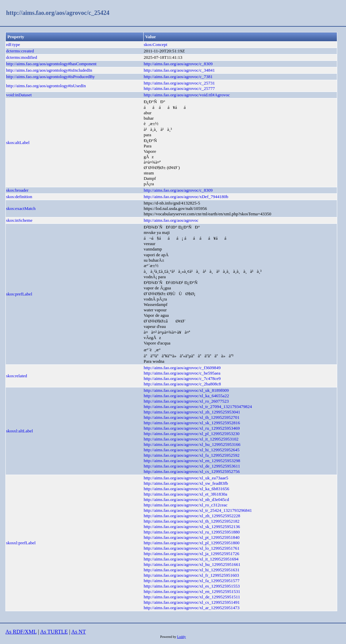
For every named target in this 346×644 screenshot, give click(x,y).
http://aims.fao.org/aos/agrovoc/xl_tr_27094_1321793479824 (198, 407)
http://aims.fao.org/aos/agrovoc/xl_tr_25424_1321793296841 (198, 510)
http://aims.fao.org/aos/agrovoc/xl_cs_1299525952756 (192, 471)
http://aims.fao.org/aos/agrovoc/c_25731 (179, 83)
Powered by (169, 637)
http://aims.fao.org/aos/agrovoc (171, 220)
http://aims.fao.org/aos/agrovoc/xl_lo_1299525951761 (192, 548)
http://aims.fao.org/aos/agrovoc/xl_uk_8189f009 (186, 390)
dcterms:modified (22, 57)
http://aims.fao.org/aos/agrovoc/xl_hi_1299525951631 (192, 570)
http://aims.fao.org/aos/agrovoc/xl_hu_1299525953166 (192, 444)
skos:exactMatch (21, 208)
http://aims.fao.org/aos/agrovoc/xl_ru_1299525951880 (192, 532)
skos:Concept (155, 44)
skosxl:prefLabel (21, 543)
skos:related (17, 376)
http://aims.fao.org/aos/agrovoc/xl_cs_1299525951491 (192, 602)
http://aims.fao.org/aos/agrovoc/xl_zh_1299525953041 (192, 412)
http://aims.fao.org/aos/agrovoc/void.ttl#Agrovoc (187, 95)
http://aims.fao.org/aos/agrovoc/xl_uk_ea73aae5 (186, 478)
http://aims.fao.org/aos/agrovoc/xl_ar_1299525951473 (192, 608)
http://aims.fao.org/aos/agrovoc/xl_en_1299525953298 (192, 461)
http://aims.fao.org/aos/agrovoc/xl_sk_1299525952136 (192, 527)
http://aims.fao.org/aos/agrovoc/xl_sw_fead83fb (186, 483)
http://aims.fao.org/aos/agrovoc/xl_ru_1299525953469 (192, 428)
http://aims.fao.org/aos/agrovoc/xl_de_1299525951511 (192, 597)
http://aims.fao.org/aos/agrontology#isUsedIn (46, 86)
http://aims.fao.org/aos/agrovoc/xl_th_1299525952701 (192, 417)
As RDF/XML (21, 632)
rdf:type (13, 44)
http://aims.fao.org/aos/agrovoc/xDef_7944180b (186, 197)
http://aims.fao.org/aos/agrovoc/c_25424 (58, 13)
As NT (79, 632)
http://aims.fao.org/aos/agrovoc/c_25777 (179, 88)
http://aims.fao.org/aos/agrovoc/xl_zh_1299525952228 (192, 516)
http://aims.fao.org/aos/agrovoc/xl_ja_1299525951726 (191, 554)
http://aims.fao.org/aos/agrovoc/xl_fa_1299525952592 (192, 455)
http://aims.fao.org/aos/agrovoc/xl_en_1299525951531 (192, 591)
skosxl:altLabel (19, 431)
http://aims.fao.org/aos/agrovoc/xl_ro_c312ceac (186, 505)
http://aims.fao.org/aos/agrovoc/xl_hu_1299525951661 (192, 564)
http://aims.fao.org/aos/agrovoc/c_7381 (178, 77)
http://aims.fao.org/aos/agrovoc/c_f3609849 (182, 368)
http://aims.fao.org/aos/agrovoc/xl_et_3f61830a (185, 494)
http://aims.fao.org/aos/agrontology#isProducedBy (51, 77)
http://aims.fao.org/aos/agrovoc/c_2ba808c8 (182, 384)
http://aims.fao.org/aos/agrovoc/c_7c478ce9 (182, 378)
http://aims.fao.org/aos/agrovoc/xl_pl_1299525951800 (192, 543)
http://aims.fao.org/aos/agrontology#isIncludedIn (49, 70)
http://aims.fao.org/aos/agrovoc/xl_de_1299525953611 (192, 466)
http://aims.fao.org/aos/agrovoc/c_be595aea (182, 373)
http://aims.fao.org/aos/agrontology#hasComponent (51, 64)
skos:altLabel (18, 142)
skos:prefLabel (19, 294)
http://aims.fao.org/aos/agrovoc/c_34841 (179, 70)
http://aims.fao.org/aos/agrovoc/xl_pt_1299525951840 (192, 537)
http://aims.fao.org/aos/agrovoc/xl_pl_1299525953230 (192, 434)
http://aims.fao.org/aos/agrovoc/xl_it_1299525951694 (191, 559)
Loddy (181, 637)
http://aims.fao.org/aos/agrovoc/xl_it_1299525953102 (191, 439)
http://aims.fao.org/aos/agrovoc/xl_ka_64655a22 (186, 396)
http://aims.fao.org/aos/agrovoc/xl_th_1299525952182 (192, 521)
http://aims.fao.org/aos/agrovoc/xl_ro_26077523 (186, 401)
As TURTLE (54, 632)
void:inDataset (19, 95)
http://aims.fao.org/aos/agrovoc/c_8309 (178, 64)
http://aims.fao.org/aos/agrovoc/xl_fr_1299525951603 (191, 575)
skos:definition (19, 197)
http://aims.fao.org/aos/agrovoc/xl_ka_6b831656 (186, 489)
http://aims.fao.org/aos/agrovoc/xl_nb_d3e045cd (186, 499)
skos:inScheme (19, 220)
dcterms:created (20, 51)
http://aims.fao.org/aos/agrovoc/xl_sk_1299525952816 (192, 423)
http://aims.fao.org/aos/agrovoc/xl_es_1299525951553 (192, 586)
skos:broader (17, 190)
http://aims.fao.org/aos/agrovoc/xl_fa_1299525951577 (192, 581)
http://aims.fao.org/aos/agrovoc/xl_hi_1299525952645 (192, 450)
